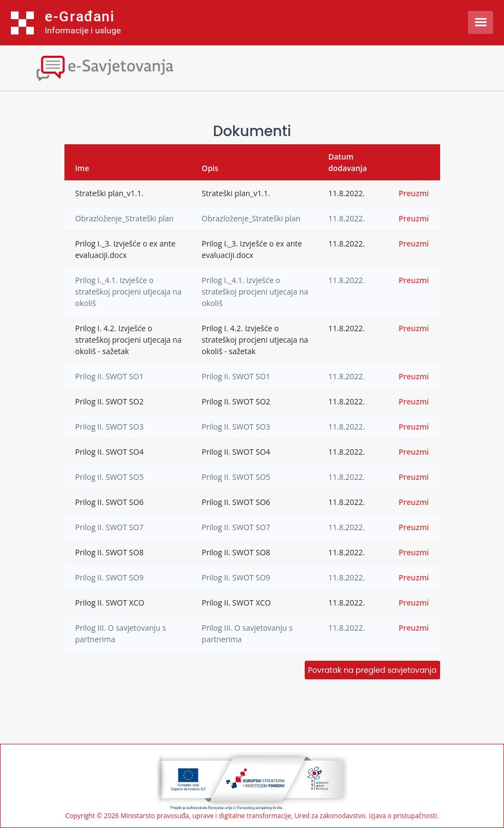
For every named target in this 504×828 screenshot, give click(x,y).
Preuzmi (414, 193)
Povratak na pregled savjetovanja (372, 670)
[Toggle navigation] (96, 67)
